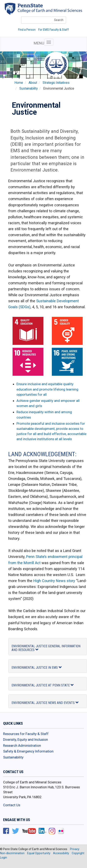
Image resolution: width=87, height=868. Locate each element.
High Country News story (54, 581)
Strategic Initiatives (56, 83)
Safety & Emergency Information (28, 751)
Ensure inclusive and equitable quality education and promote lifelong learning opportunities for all (47, 389)
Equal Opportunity (39, 853)
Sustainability (28, 89)
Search (59, 20)
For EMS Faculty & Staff (54, 30)
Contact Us (12, 805)
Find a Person (27, 30)
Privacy (75, 849)
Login (3, 857)
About (33, 83)
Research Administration (22, 745)
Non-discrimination (12, 853)
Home (19, 83)
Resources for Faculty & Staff (26, 734)
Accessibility (61, 853)
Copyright (78, 853)
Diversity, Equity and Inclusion (26, 740)
